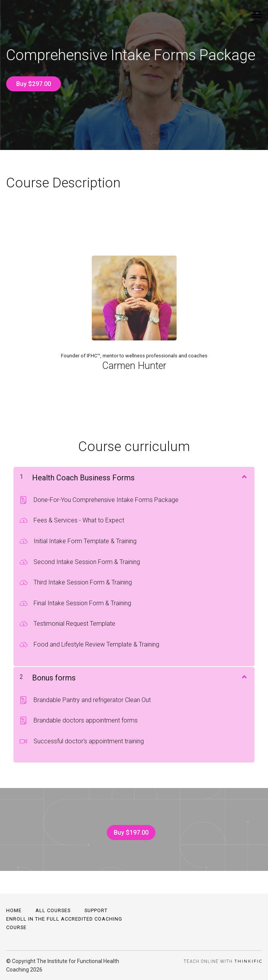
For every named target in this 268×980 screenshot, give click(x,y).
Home (14, 910)
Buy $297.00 (34, 84)
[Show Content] (244, 476)
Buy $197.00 (131, 833)
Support (96, 910)
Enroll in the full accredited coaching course (64, 923)
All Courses (53, 910)
